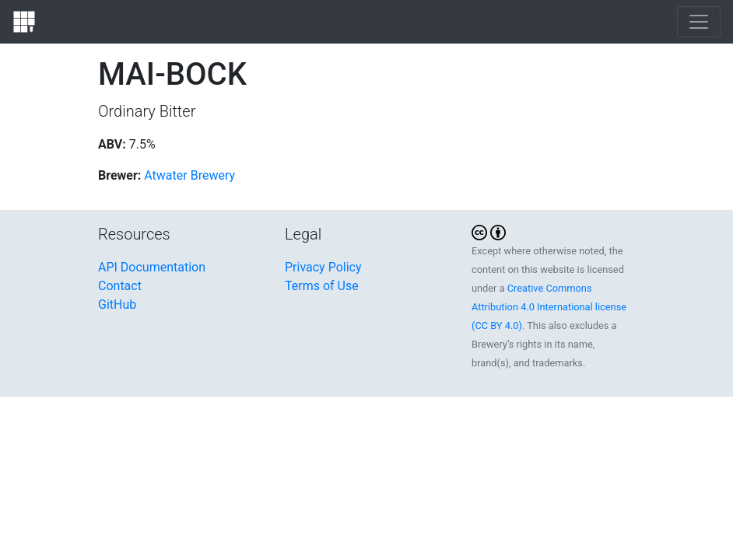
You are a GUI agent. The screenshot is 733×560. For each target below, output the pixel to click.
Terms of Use (322, 286)
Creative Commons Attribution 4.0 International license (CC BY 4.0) (549, 307)
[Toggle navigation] (699, 22)
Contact (120, 286)
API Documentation (152, 267)
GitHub (117, 304)
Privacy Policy (323, 267)
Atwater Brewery (189, 175)
